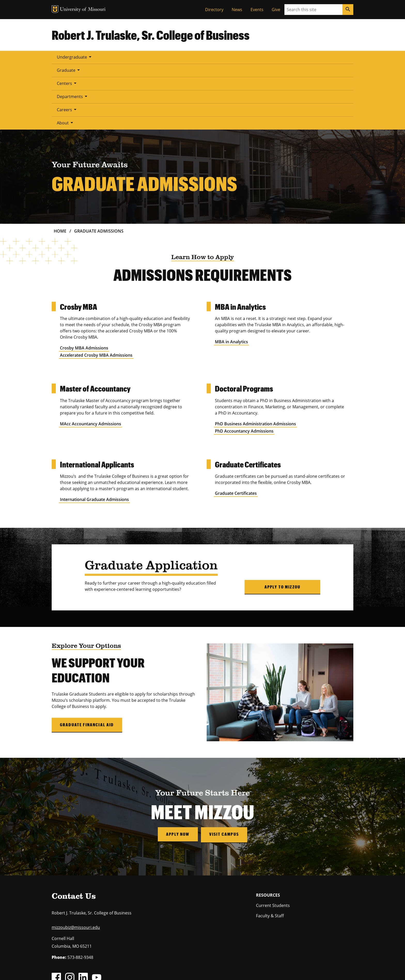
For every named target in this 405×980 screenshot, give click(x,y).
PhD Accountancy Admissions (244, 365)
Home (60, 165)
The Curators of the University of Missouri (99, 963)
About (254, 57)
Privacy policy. (243, 969)
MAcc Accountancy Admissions (91, 358)
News (237, 10)
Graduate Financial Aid (87, 659)
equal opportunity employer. (94, 940)
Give (276, 10)
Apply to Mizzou (282, 521)
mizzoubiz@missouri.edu (76, 861)
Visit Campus (225, 768)
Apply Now (177, 768)
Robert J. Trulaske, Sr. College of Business (151, 35)
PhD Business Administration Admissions (255, 358)
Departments (187, 57)
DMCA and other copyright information (181, 969)
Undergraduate (75, 57)
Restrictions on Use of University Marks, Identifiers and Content (100, 969)
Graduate (116, 57)
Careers (224, 57)
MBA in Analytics (231, 276)
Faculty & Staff (270, 849)
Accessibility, (222, 969)
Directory (214, 10)
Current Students (273, 839)
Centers (149, 57)
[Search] (348, 10)
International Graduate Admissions (94, 434)
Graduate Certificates (236, 427)
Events (257, 10)
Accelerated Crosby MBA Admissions (96, 289)
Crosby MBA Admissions (84, 282)
